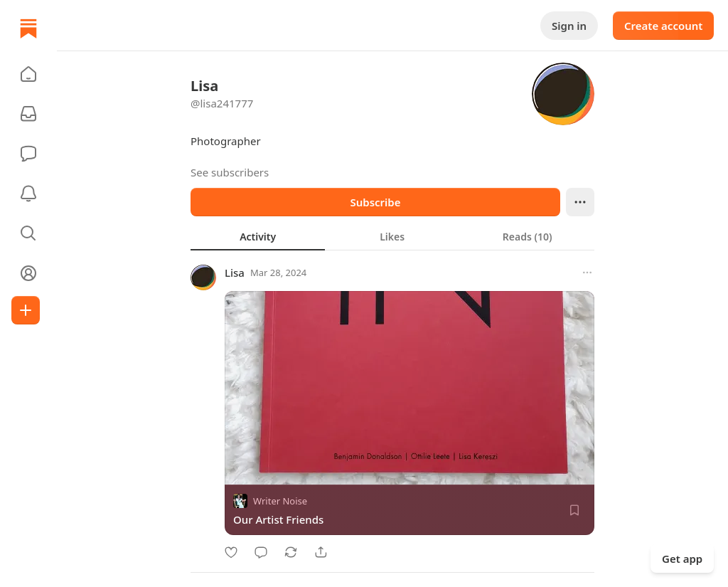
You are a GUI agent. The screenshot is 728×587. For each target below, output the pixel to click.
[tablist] (392, 236)
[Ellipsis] (580, 202)
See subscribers (230, 172)
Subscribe (375, 202)
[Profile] (28, 273)
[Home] (28, 28)
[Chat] (28, 154)
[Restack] (291, 552)
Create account (663, 26)
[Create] (26, 310)
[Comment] (261, 552)
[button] (28, 74)
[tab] (258, 236)
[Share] (321, 552)
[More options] (587, 273)
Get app (682, 559)
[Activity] (28, 194)
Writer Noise (280, 501)
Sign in (569, 26)
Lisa (235, 273)
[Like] (231, 552)
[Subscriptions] (28, 114)
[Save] (574, 510)
